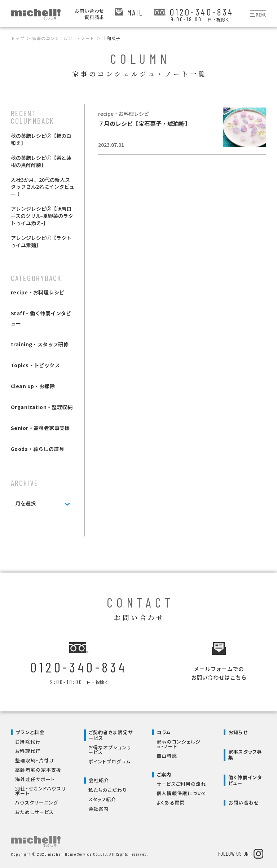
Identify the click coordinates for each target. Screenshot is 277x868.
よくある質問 (171, 801)
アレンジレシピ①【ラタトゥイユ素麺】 (41, 241)
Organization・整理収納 (42, 407)
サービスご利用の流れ (181, 782)
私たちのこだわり (108, 788)
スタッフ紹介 (102, 798)
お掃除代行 (28, 740)
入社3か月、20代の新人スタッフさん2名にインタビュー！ (43, 187)
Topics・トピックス (35, 365)
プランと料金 (30, 731)
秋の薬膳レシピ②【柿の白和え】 (41, 139)
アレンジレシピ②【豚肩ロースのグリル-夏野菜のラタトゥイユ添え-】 (42, 216)
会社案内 (99, 807)
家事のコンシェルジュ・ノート (63, 38)
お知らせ (238, 731)
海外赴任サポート (35, 778)
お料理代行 (28, 749)
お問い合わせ (244, 801)
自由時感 (167, 754)
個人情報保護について (182, 792)
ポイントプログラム (110, 760)
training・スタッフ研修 (40, 344)
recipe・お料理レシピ (38, 292)
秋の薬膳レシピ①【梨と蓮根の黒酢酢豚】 (41, 161)
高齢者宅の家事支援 (38, 768)
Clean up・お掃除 (33, 386)
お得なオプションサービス (110, 748)
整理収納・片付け (35, 759)
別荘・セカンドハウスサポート (41, 789)
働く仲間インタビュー (245, 779)
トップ (17, 38)
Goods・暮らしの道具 (38, 449)
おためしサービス (34, 810)
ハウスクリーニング (37, 801)
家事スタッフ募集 (245, 753)
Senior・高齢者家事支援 (40, 428)
